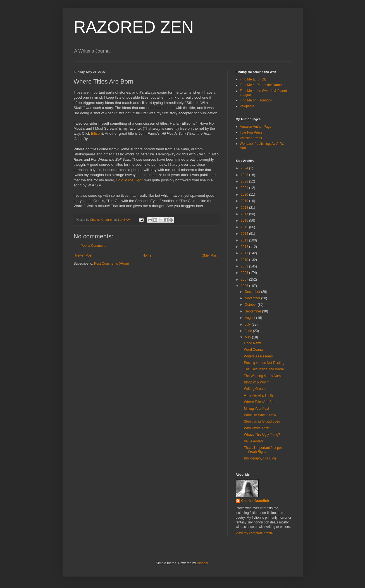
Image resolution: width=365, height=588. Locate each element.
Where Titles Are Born (260, 402)
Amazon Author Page (256, 127)
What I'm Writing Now (260, 415)
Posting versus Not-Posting (264, 363)
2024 (245, 168)
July (248, 324)
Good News (253, 343)
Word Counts (254, 350)
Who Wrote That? (257, 428)
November (253, 298)
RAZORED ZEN (134, 27)
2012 (245, 247)
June (249, 331)
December (253, 292)
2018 (245, 208)
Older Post (210, 255)
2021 (245, 188)
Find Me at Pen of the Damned (263, 85)
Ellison (96, 133)
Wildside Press (251, 138)
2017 (245, 214)
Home (147, 255)
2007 (245, 279)
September (253, 311)
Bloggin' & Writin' (256, 382)
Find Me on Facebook (256, 100)
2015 (245, 227)
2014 (245, 234)
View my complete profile (254, 533)
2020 (245, 195)
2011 (245, 253)
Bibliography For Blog (260, 458)
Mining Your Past (256, 409)
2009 (245, 266)
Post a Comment (93, 246)
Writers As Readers (258, 356)
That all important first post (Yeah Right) (263, 450)
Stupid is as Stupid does (262, 421)
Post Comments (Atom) (112, 264)
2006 (245, 286)
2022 (245, 181)
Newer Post (84, 255)
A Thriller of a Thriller (259, 395)
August (250, 318)
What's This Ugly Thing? (262, 435)
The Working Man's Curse (263, 376)
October (251, 305)
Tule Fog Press (251, 132)
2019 (245, 201)
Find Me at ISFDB (253, 79)
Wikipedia (247, 106)
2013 (245, 240)
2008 (245, 273)
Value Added (253, 441)
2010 (245, 260)
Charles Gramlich (255, 501)
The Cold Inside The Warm (264, 369)
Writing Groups (255, 389)
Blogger (203, 563)
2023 (245, 175)
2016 (245, 220)
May (248, 337)
